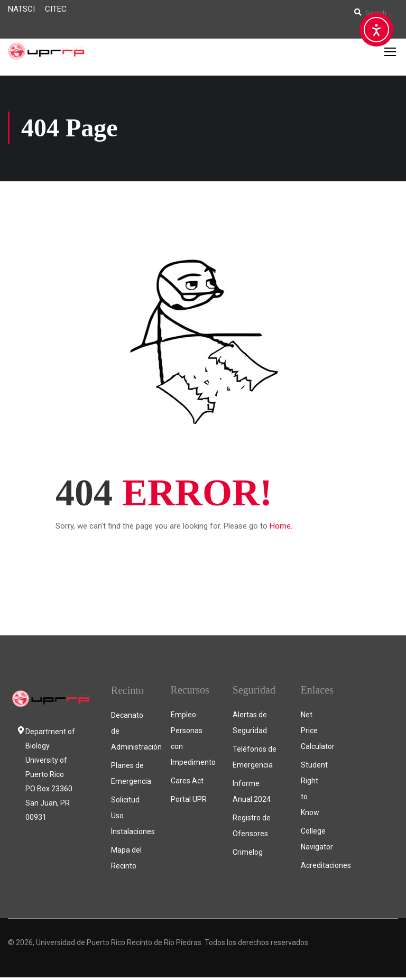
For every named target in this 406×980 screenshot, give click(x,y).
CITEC (56, 9)
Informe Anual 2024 (252, 794)
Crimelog (248, 855)
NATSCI (21, 9)
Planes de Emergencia (130, 776)
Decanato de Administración (130, 734)
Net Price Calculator (312, 733)
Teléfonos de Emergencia (255, 760)
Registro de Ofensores (252, 828)
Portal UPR (189, 802)
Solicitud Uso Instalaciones (130, 818)
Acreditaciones (312, 868)
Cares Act (187, 783)
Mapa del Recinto (126, 861)
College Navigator (312, 842)
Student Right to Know (312, 791)
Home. (281, 529)
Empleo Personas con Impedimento (191, 741)
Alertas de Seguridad (250, 725)
